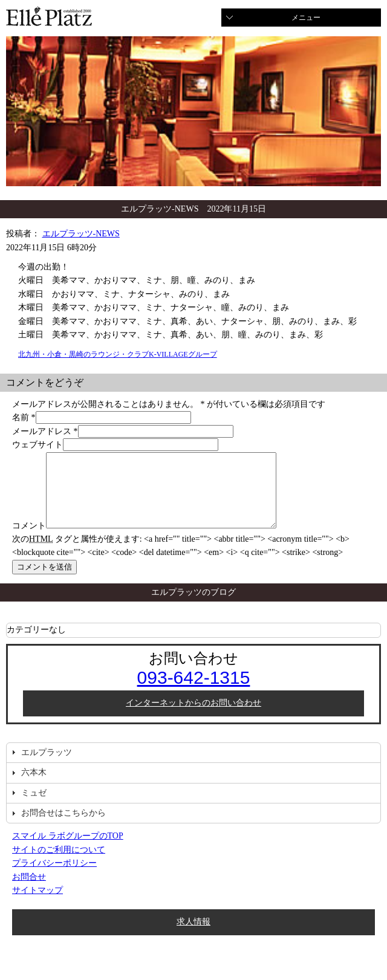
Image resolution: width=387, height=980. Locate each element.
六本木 (34, 787)
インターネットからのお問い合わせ (193, 717)
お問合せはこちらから (63, 827)
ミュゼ (34, 807)
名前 (21, 417)
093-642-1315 (194, 692)
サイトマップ (37, 905)
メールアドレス (42, 431)
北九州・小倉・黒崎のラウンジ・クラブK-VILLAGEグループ (118, 354)
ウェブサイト (37, 445)
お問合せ (29, 891)
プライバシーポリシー (54, 878)
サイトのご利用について (59, 864)
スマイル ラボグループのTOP (68, 850)
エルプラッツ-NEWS (81, 234)
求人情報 (193, 936)
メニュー (306, 18)
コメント (29, 540)
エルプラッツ (47, 767)
